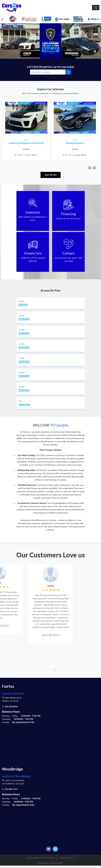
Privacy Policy (66, 858)
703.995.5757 (10, 789)
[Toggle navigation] (96, 8)
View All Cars (51, 175)
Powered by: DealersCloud (50, 863)
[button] (46, 670)
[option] (26, 130)
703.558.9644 (10, 706)
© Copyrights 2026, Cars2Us (41, 858)
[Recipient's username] (48, 72)
